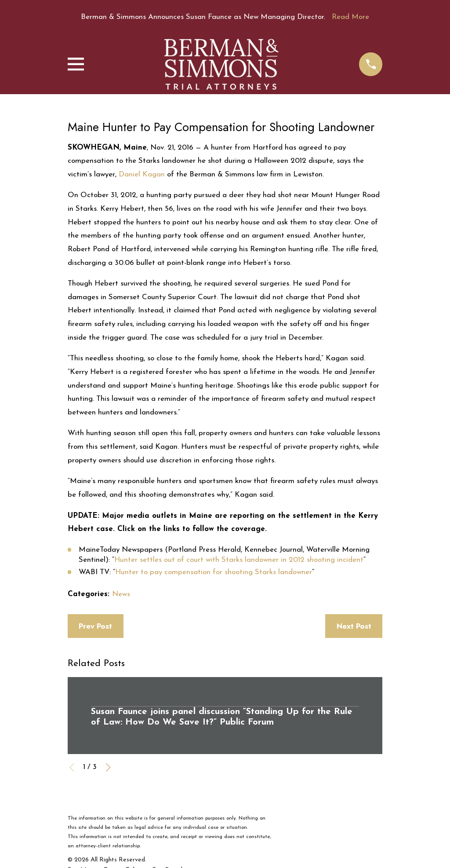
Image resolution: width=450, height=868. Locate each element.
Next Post (354, 626)
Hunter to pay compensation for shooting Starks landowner (214, 572)
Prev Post (95, 626)
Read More (350, 17)
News (121, 594)
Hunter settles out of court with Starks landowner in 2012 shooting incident (239, 560)
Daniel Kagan (142, 174)
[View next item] (108, 767)
